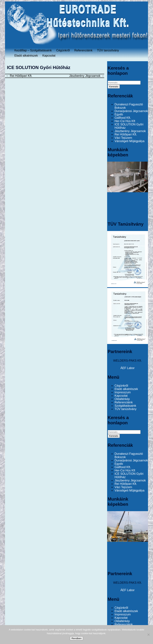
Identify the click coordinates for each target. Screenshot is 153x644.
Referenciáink (83, 50)
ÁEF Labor (127, 368)
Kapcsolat (49, 56)
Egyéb (119, 114)
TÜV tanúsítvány (108, 50)
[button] (110, 189)
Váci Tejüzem (123, 138)
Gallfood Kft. (123, 118)
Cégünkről (63, 50)
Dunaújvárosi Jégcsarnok (131, 111)
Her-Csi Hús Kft (125, 121)
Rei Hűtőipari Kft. (19, 76)
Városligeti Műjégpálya (130, 141)
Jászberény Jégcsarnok (87, 76)
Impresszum (123, 392)
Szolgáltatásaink (125, 406)
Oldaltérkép (122, 399)
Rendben (76, 638)
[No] (148, 635)
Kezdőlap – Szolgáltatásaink (33, 50)
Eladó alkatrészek (26, 56)
